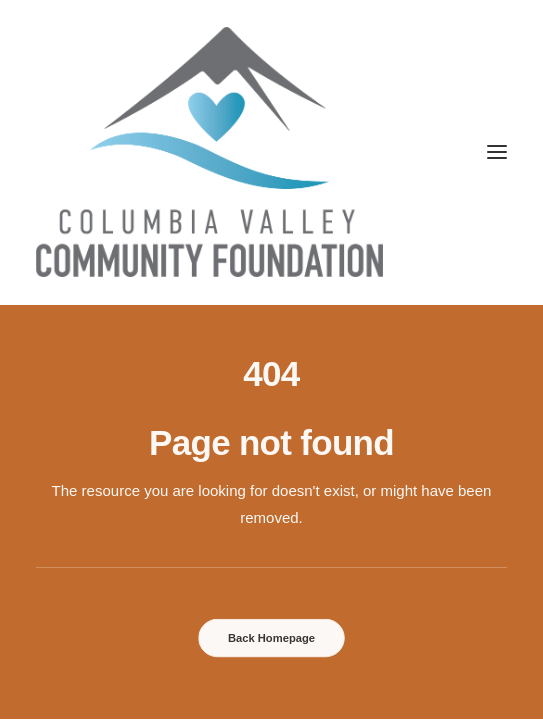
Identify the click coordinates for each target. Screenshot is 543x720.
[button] (497, 152)
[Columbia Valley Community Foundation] (271, 152)
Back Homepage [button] (271, 637)
